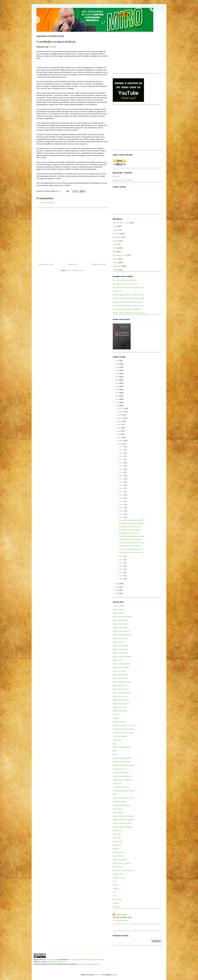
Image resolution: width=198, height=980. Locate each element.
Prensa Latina (117, 845)
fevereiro (120, 441)
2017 (117, 390)
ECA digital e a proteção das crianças (125, 284)
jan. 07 (122, 560)
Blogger (115, 975)
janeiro (120, 444)
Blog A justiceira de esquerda (122, 617)
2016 (117, 393)
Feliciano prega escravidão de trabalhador (127, 309)
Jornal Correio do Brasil (121, 773)
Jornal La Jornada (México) (122, 776)
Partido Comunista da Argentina (123, 820)
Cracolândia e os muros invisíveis (130, 539)
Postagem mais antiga (99, 264)
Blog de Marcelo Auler (120, 678)
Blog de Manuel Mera (120, 675)
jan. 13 (122, 504)
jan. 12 (122, 508)
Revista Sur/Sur (118, 874)
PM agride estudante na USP (128, 533)
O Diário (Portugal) (119, 802)
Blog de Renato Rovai (120, 696)
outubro (120, 415)
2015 (117, 396)
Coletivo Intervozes (119, 722)
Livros (115, 244)
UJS (114, 896)
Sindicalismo (117, 266)
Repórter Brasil (118, 856)
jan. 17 (122, 492)
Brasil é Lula (117, 291)
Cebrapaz (116, 718)
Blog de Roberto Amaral (121, 704)
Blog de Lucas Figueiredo (121, 664)
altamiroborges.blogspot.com (56, 962)
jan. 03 (122, 572)
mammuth (98, 975)
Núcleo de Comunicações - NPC (123, 798)
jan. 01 (122, 579)
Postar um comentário (47, 203)
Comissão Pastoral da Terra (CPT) (124, 725)
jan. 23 (122, 472)
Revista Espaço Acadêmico (122, 863)
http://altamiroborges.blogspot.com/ (89, 964)
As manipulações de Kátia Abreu (130, 527)
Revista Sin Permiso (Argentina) (123, 871)
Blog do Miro (38, 960)
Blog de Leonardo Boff (120, 653)
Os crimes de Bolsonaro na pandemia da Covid (128, 298)
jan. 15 (122, 498)
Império (115, 241)
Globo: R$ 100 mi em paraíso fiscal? (131, 552)
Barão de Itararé (118, 613)
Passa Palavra (117, 831)
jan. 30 (122, 450)
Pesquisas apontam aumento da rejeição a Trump (129, 313)
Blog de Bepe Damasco (121, 624)
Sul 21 (115, 881)
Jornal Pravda (117, 783)
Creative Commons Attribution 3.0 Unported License (87, 960)
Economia (116, 234)
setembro (121, 418)
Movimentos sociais (119, 255)
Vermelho (52, 47)
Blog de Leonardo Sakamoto (122, 657)
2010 (117, 587)
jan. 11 (122, 511)
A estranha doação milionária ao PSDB (132, 520)
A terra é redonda (118, 606)
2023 (117, 370)
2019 (117, 383)
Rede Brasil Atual (119, 852)
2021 (117, 377)
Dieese (115, 751)
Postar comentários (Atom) (75, 270)
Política (115, 263)
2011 (117, 584)
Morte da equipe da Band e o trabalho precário (128, 295)
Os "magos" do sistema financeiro (130, 530)
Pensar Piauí (117, 838)
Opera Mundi (117, 809)
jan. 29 (122, 453)
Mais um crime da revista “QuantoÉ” (125, 280)
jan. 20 (122, 482)
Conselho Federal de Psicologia (123, 733)
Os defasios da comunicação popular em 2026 (128, 306)
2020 (117, 380)
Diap (114, 744)
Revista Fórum (118, 867)
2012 (117, 406)
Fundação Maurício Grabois (122, 758)
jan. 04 (122, 569)
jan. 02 (122, 576)
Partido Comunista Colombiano (123, 816)
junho (119, 428)
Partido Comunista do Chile (122, 823)
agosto (120, 421)
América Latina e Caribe (121, 223)
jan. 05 (122, 566)
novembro (121, 412)
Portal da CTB (117, 842)
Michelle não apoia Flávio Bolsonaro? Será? (127, 302)
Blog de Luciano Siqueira (121, 667)
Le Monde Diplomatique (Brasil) (124, 791)
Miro (114, 252)
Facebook (116, 177)
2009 (117, 590)
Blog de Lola (117, 660)
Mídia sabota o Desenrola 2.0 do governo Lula (128, 287)
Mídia (115, 248)
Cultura (115, 230)
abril (119, 434)
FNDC (115, 754)
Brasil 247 (116, 715)
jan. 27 (122, 460)
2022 (117, 374)
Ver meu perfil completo (121, 921)
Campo (115, 226)
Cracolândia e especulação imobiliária (131, 523)
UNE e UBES (117, 899)
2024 (117, 367)
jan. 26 (122, 463)
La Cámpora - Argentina (121, 787)
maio (119, 431)
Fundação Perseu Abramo (121, 762)
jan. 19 (122, 485)
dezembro (121, 408)
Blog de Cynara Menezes (121, 631)
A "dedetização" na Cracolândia (129, 546)
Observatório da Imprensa (121, 805)
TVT (114, 892)
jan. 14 (122, 501)
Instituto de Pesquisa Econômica (123, 765)
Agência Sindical (118, 609)
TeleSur (115, 885)
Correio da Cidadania (120, 736)
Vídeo (115, 270)
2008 (117, 593)
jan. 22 (122, 476)
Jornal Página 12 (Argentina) (122, 780)
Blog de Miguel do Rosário (122, 682)
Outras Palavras (118, 812)
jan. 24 (122, 469)
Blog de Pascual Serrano (121, 689)
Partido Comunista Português (122, 827)
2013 (117, 403)
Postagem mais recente (46, 264)
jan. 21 (122, 479)
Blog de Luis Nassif (119, 671)
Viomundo (116, 907)
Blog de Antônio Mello (120, 620)
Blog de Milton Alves (120, 686)
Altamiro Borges (121, 915)
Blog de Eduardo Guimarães (122, 635)
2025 (117, 364)
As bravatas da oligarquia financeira (131, 549)
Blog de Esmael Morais (121, 646)
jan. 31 (122, 447)
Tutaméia (116, 889)
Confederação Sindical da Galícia (124, 729)
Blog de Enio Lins (119, 642)
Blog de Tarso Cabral (120, 707)
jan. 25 (122, 466)
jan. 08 (122, 556)
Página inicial (73, 264)
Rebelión (116, 849)
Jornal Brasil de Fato (120, 769)
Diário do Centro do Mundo (122, 747)
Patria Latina (117, 834)
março (120, 437)
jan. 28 (122, 456)
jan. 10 (122, 514)
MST (114, 794)
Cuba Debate (117, 740)
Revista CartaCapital (120, 860)
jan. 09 (122, 517)
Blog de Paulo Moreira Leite (122, 693)
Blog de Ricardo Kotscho (121, 700)
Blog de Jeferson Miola (120, 649)
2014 (117, 399)
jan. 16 (122, 495)
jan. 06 (122, 563)
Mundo (115, 259)
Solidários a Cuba (119, 878)
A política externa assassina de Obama (131, 543)
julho (119, 425)
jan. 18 (122, 488)
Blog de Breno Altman (120, 628)
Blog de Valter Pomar (120, 711)
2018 (117, 386)
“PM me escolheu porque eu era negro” (132, 536)
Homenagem (117, 237)
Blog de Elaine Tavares (120, 638)
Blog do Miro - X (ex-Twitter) (123, 180)
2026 (117, 361)
